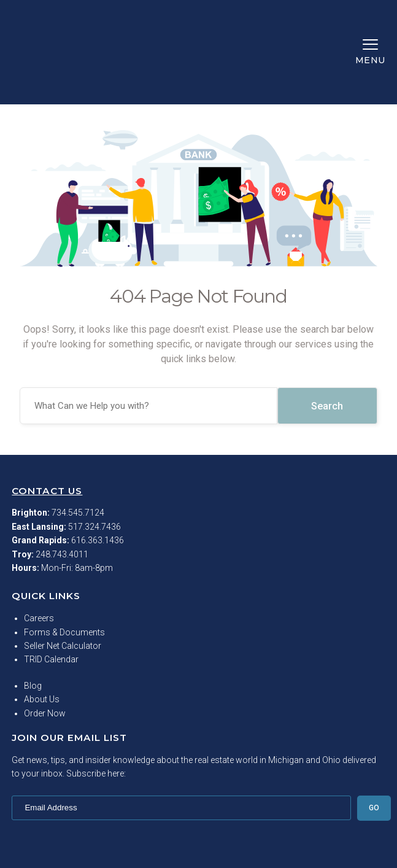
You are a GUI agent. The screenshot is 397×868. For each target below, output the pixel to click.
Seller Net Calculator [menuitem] (63, 582)
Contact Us (47, 427)
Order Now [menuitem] (45, 649)
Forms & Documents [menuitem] (64, 568)
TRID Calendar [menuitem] (51, 595)
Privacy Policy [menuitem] (198, 851)
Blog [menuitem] (33, 622)
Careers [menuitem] (39, 554)
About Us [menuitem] (42, 635)
